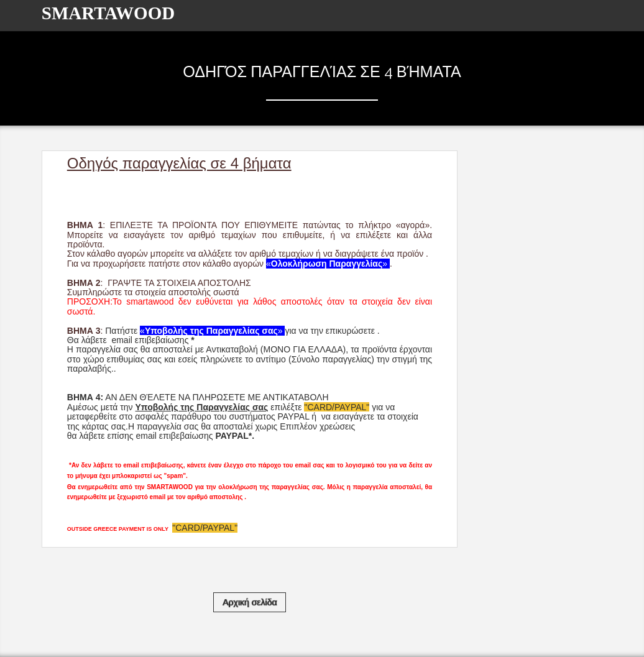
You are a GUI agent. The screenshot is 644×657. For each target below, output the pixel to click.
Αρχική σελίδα (250, 602)
